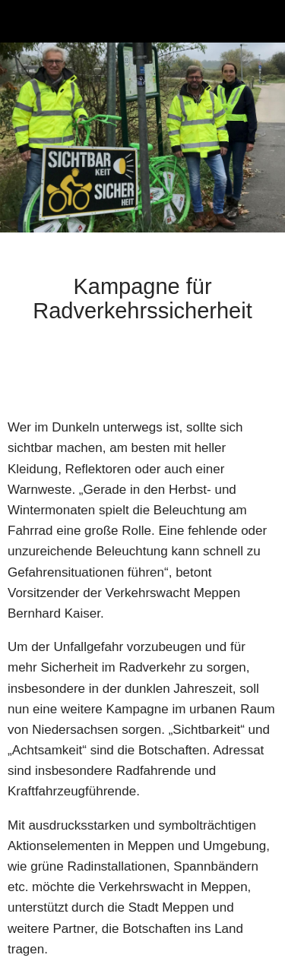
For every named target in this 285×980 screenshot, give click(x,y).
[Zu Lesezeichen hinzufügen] (259, 371)
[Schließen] (21, 21)
